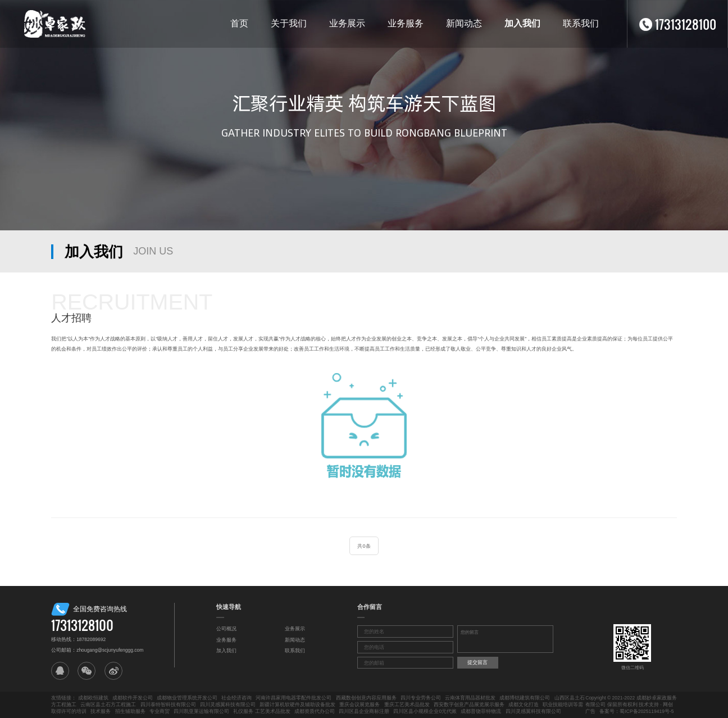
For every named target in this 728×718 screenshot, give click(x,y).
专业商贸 (160, 711)
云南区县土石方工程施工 (108, 705)
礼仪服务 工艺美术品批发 (261, 711)
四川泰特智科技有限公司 (168, 705)
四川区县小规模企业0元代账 (425, 711)
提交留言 (477, 662)
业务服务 (406, 23)
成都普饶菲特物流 (481, 711)
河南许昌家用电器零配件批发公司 (294, 698)
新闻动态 (464, 23)
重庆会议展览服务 (360, 705)
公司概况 (226, 629)
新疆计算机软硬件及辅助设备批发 (297, 705)
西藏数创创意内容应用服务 (366, 698)
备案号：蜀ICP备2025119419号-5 (636, 711)
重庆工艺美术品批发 (407, 705)
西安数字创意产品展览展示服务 (469, 705)
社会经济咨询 (236, 698)
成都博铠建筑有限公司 (525, 698)
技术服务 (101, 711)
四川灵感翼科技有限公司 (228, 705)
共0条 (364, 546)
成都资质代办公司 (315, 711)
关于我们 (289, 23)
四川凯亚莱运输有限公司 (201, 711)
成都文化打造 (524, 705)
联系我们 (581, 23)
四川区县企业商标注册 (364, 711)
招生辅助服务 (130, 711)
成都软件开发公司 (133, 698)
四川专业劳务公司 (421, 698)
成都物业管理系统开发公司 (187, 698)
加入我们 (522, 23)
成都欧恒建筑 (93, 698)
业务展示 (347, 23)
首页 (239, 23)
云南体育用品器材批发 (470, 698)
